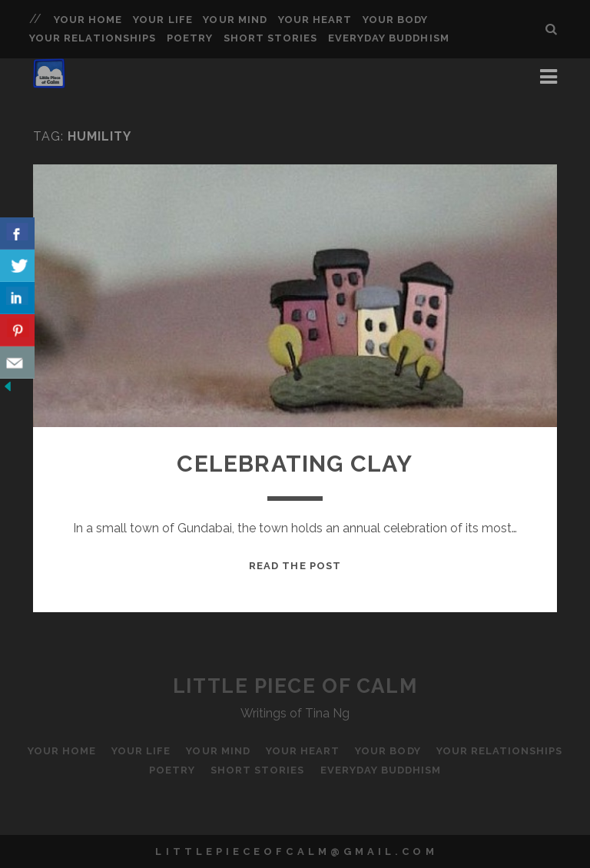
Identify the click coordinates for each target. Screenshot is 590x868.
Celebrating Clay (295, 464)
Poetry (190, 38)
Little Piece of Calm (295, 686)
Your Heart (315, 20)
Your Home (88, 20)
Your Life (162, 20)
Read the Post (295, 566)
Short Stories (271, 38)
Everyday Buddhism (389, 38)
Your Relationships (93, 38)
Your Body (395, 20)
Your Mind (235, 20)
